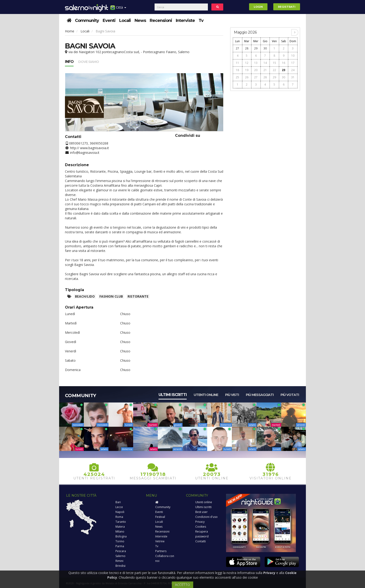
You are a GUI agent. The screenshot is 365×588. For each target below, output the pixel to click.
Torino (120, 541)
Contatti (201, 541)
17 (293, 63)
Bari (118, 502)
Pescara (121, 551)
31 (293, 77)
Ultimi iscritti (173, 395)
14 (265, 63)
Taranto (121, 522)
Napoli (120, 512)
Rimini (119, 561)
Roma (119, 517)
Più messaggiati (260, 395)
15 (274, 63)
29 (256, 48)
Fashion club (111, 296)
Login (258, 7)
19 (247, 70)
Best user (201, 512)
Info (69, 62)
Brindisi (120, 566)
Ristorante (138, 296)
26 (247, 77)
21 (265, 70)
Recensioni (161, 21)
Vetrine (160, 541)
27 (237, 48)
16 (284, 63)
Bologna (121, 536)
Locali (125, 21)
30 (265, 48)
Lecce (119, 507)
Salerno (120, 556)
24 (293, 70)
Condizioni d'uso (206, 517)
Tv (201, 21)
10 (293, 56)
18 (237, 70)
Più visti (232, 395)
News (140, 21)
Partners (161, 551)
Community (87, 21)
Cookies (201, 527)
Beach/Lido (85, 296)
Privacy (200, 522)
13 (256, 63)
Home (70, 31)
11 (237, 63)
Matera (120, 527)
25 (237, 77)
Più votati (290, 395)
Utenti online (206, 395)
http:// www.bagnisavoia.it (90, 148)
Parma (120, 546)
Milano (120, 531)
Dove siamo (89, 62)
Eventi (109, 21)
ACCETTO (182, 585)
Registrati (287, 7)
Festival (160, 517)
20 (256, 70)
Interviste (185, 21)
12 (247, 63)
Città (118, 9)
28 (247, 48)
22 (274, 70)
